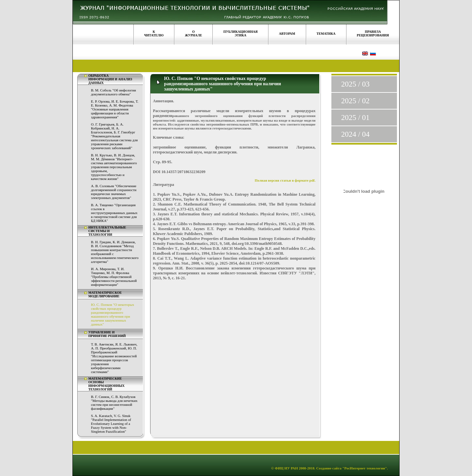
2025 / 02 (355, 101)
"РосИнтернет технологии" (364, 468)
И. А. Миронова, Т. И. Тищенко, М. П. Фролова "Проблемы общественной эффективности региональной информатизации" (114, 277)
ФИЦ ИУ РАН (286, 468)
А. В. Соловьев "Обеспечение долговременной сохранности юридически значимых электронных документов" (114, 192)
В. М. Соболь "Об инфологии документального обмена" (114, 92)
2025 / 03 (355, 84)
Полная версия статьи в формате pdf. (285, 180)
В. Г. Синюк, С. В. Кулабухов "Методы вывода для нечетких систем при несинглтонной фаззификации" (114, 403)
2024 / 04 (355, 134)
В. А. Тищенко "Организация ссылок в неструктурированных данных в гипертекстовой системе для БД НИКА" (114, 213)
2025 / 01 (355, 118)
